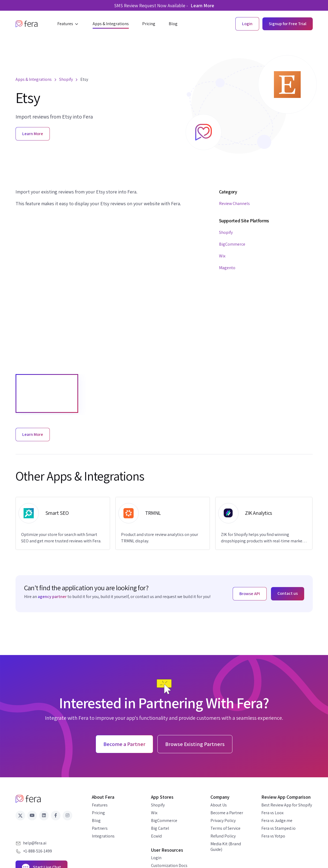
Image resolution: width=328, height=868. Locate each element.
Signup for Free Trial (288, 24)
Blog (96, 821)
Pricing (98, 813)
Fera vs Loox (272, 813)
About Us (219, 805)
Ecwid (156, 836)
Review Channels (234, 203)
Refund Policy (223, 836)
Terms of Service (225, 828)
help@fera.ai (35, 843)
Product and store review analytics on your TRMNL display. (160, 538)
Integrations (103, 836)
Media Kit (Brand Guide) (226, 847)
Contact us (288, 593)
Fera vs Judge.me (277, 821)
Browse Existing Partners (195, 744)
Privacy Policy (223, 821)
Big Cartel (160, 828)
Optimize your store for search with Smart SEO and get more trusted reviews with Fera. (61, 538)
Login (156, 858)
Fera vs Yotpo (273, 836)
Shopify (226, 232)
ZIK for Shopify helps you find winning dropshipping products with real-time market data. (262, 538)
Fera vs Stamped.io (278, 828)
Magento (227, 268)
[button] (68, 24)
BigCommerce (232, 244)
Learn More (202, 5)
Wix (222, 256)
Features (100, 805)
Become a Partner (227, 813)
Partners (100, 828)
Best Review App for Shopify (287, 805)
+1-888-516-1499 (37, 851)
